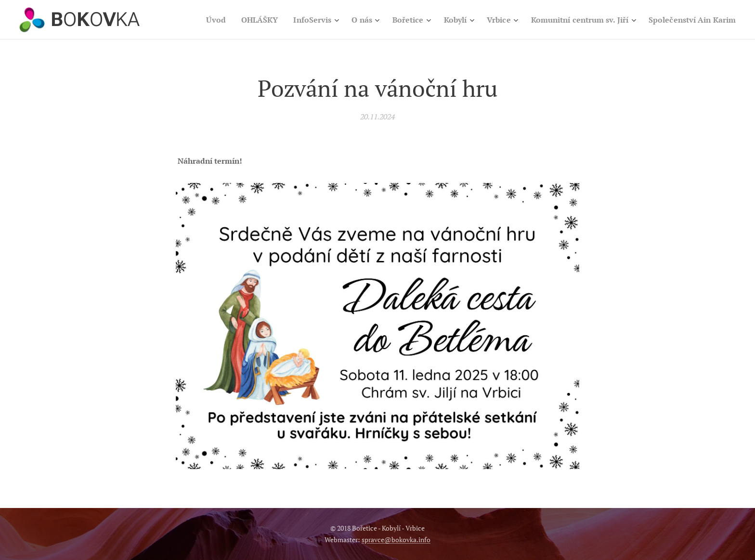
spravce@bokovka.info (396, 540)
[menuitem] (253, 20)
